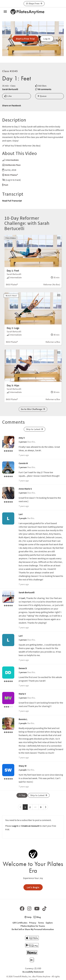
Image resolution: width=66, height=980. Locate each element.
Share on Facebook (12, 105)
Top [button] (22, 795)
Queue (42, 96)
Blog (37, 917)
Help (28, 917)
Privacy (33, 923)
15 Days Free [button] (34, 3)
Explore (49, 923)
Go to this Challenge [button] (33, 409)
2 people (23, 723)
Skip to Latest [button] (35, 429)
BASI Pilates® (11, 175)
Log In (15, 826)
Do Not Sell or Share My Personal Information (33, 929)
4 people (23, 518)
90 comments (45, 89)
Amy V (22, 438)
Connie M (23, 463)
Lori (21, 514)
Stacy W (23, 766)
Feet (6, 185)
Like (8, 96)
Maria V (22, 694)
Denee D (23, 668)
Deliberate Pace (13, 165)
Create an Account (30, 826)
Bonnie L (23, 719)
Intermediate (12, 160)
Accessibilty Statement (33, 972)
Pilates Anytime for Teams (33, 926)
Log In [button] (47, 39)
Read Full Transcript (12, 201)
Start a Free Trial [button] (25, 39)
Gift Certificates (20, 923)
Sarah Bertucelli (10, 89)
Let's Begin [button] (33, 887)
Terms (41, 923)
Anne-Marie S (25, 489)
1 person (23, 442)
